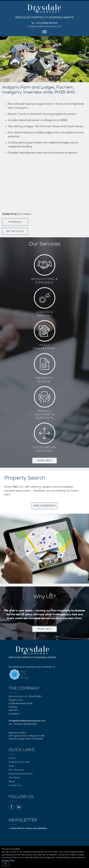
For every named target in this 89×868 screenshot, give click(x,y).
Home (12, 758)
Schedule (15, 222)
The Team (14, 778)
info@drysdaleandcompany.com (44, 26)
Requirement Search (21, 774)
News (12, 781)
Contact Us (15, 785)
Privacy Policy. (8, 860)
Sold (11, 766)
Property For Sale (19, 762)
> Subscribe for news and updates (28, 828)
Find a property (44, 506)
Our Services (16, 770)
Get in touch (15, 231)
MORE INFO (44, 461)
